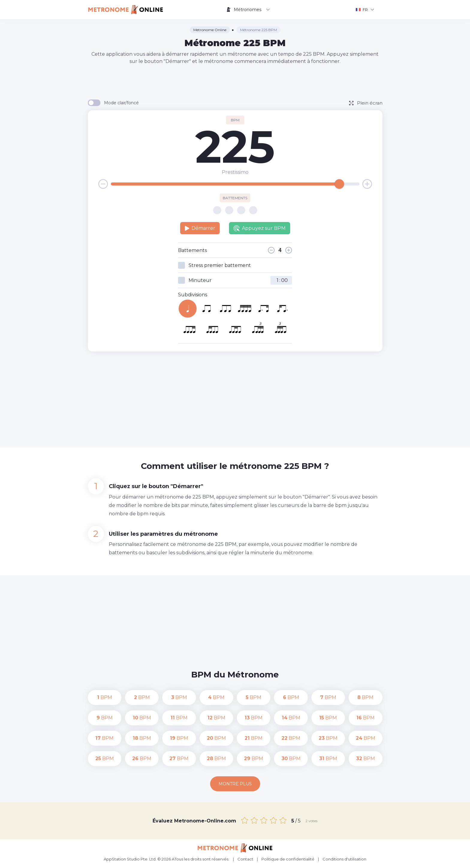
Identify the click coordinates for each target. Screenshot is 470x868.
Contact (245, 859)
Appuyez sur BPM (260, 228)
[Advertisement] (235, 81)
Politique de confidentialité (288, 859)
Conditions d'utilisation (344, 859)
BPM (105, 697)
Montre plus (235, 784)
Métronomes (248, 10)
